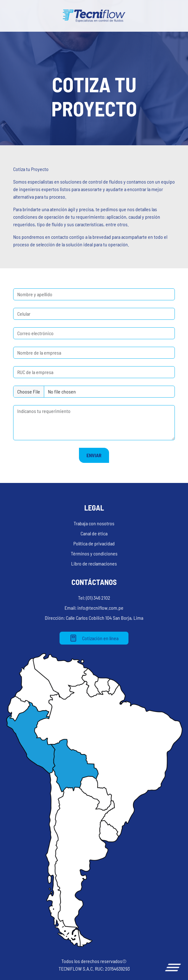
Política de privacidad (94, 543)
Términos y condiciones (94, 553)
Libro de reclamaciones (94, 563)
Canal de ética (94, 533)
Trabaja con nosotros (94, 523)
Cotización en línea (94, 638)
